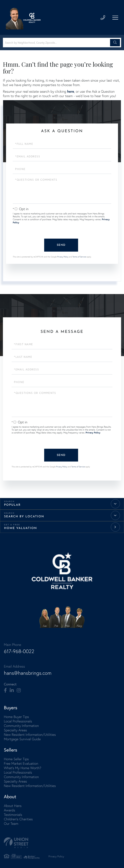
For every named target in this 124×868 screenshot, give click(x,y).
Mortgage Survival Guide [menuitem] (22, 738)
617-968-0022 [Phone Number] (19, 651)
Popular (12, 504)
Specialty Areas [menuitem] (15, 729)
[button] (115, 43)
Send (61, 245)
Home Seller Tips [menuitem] (16, 758)
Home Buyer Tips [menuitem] (16, 716)
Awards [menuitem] (9, 809)
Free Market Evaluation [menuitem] (21, 763)
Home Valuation (21, 528)
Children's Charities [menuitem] (18, 818)
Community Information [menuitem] (21, 725)
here (71, 91)
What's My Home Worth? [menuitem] (23, 767)
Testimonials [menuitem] (13, 814)
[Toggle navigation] (115, 18)
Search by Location (24, 516)
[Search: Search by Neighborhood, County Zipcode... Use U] (57, 43)
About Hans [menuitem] (13, 805)
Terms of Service (79, 256)
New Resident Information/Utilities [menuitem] (30, 734)
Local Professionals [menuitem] (18, 720)
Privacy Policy (63, 256)
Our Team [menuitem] (11, 823)
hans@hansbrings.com (28, 672)
